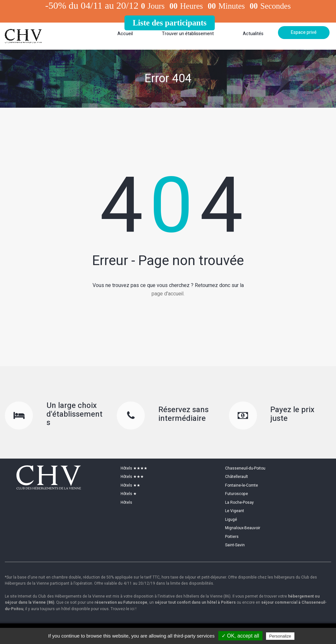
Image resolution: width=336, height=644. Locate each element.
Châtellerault (237, 477)
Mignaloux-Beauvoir (243, 528)
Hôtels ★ (129, 494)
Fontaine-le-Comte (242, 485)
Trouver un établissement (188, 34)
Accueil (125, 34)
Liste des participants (169, 23)
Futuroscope (237, 494)
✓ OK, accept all (240, 636)
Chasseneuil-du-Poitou (245, 468)
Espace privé (304, 32)
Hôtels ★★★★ (134, 468)
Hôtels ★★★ (132, 477)
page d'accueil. (168, 294)
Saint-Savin (235, 545)
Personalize (280, 636)
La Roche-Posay (239, 502)
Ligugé (231, 520)
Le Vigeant (235, 511)
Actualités (253, 34)
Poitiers (232, 537)
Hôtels (126, 502)
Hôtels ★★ (130, 485)
